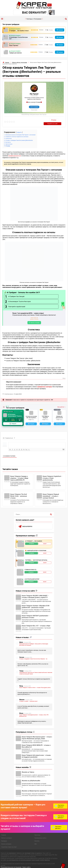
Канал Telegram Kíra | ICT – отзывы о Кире (36, 623)
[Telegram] (31, 421)
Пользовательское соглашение (11, 864)
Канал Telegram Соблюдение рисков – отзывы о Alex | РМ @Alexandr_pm (34, 712)
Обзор (45, 541)
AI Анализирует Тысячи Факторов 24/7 (17, 38)
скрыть (19, 129)
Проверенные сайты (40, 835)
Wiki (36, 841)
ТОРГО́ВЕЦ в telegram (45, 413)
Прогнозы (37, 832)
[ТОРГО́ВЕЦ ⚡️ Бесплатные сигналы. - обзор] (21, 560)
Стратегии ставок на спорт (9, 844)
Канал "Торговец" (15, 46)
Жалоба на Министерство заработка (34, 788)
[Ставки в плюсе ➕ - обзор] (20, 569)
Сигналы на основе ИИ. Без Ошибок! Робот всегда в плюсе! (31, 414)
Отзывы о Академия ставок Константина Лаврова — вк (33, 656)
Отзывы (44, 120)
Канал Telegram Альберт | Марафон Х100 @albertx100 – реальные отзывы (36, 604)
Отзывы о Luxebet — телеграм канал (28, 698)
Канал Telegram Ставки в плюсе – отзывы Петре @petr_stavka (35, 684)
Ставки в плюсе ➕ (30, 567)
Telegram (13, 421)
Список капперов (6, 841)
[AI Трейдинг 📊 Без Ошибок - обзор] (21, 541)
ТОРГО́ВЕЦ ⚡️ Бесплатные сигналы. (36, 557)
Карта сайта (26, 864)
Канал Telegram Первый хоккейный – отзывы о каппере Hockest (51, 493)
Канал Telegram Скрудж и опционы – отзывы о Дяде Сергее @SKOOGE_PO (19, 475)
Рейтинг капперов (6, 835)
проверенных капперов (45, 384)
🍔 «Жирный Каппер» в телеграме (36, 548)
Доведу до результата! (59, 414)
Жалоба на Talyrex (28, 769)
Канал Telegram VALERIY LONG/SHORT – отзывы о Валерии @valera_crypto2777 (35, 593)
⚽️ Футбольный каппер (32, 576)
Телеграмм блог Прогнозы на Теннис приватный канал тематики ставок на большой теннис (36, 670)
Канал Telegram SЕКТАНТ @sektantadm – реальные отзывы (36, 614)
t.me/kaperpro (27, 523)
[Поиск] (51, 511)
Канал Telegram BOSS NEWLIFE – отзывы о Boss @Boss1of (36, 743)
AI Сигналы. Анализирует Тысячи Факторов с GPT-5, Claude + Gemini (15, 412)
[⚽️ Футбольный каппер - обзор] (20, 579)
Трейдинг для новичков (17, 53)
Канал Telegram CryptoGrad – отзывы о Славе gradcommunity (52, 475)
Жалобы (37, 838)
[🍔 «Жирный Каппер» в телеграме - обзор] (21, 550)
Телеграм (60, 30)
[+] (30, 446)
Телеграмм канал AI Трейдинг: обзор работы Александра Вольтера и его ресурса (34, 641)
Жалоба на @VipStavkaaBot (31, 778)
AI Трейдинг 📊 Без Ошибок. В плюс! (19, 31)
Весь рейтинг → (61, 404)
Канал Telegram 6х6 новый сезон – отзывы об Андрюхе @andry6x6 (36, 753)
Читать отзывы (35, 320)
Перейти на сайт (57, 120)
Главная (4, 832)
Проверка (4, 838)
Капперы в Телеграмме (34, 19)
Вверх (64, 375)
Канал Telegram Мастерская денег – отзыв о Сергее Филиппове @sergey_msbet (37, 735)
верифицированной (15, 153)
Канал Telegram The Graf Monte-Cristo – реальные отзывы (19, 493)
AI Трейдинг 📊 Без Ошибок (34, 538)
